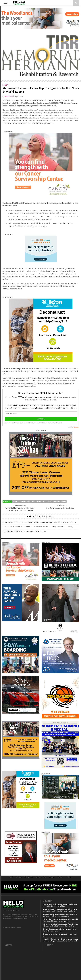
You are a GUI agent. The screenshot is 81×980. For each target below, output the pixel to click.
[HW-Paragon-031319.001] (21, 863)
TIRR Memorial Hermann (59, 501)
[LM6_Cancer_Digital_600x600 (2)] (21, 621)
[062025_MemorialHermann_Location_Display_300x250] (41, 262)
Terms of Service (41, 877)
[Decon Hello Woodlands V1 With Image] (41, 362)
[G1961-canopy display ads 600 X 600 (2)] (41, 196)
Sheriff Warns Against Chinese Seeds (60, 508)
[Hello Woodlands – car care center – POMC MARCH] (21, 713)
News (11, 877)
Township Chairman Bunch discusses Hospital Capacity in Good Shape (20, 509)
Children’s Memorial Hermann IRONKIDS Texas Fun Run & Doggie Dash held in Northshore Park (39, 522)
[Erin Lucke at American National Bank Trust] (60, 673)
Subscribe (69, 877)
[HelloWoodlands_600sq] (60, 581)
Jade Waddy (9, 96)
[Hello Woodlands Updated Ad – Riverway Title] (60, 799)
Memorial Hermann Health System (41, 501)
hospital (15, 501)
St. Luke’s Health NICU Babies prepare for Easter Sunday (24, 531)
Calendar (18, 877)
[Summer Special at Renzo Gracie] (60, 768)
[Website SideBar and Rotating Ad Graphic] (60, 718)
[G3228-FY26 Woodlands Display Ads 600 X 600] (60, 870)
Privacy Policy (29, 877)
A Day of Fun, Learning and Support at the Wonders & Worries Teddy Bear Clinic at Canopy (38, 527)
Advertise (52, 877)
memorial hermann (25, 501)
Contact (60, 877)
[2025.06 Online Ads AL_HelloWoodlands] (41, 495)
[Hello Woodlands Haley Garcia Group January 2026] (60, 633)
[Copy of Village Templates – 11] (21, 673)
